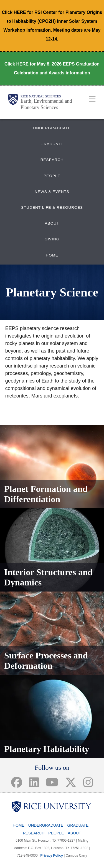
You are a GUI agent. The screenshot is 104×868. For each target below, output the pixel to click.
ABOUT (52, 223)
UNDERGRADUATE (52, 128)
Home (19, 825)
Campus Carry (76, 856)
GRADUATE (52, 144)
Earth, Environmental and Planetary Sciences (46, 104)
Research (34, 833)
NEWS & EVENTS (52, 192)
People (56, 833)
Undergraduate (46, 825)
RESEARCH (52, 160)
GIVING (52, 239)
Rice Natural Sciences (41, 96)
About (74, 833)
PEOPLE (52, 176)
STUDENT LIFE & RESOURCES (52, 207)
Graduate (78, 825)
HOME (52, 255)
